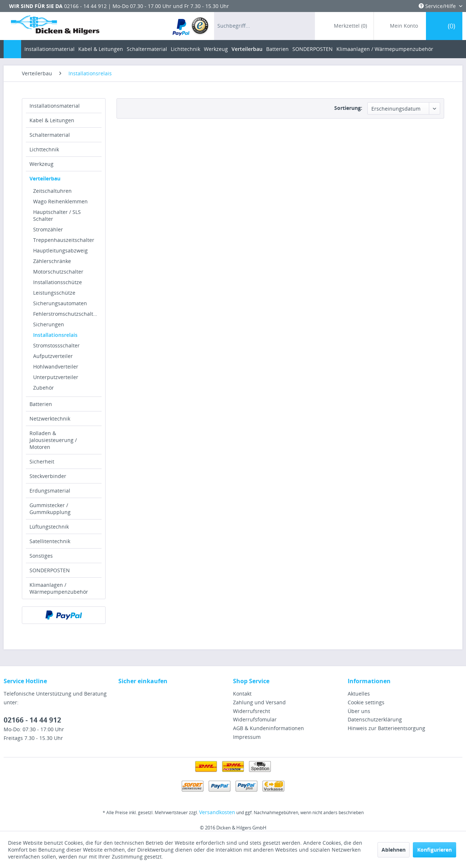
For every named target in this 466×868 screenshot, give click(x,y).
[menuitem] (191, 26)
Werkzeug (42, 164)
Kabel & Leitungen (52, 120)
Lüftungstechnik (49, 527)
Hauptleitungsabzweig (60, 250)
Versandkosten (217, 812)
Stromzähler (48, 229)
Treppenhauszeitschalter (64, 240)
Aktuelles (359, 694)
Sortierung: (348, 108)
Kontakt (242, 694)
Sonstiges (41, 556)
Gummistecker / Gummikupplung (50, 509)
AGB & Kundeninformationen (268, 728)
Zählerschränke (52, 261)
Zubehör (44, 388)
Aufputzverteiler (53, 356)
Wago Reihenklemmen (60, 201)
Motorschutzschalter (58, 272)
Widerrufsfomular (255, 719)
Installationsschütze (58, 282)
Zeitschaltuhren (52, 191)
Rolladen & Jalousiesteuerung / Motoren (53, 440)
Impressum (247, 737)
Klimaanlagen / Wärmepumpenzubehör (59, 588)
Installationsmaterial (55, 106)
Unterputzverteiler (56, 377)
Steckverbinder (48, 476)
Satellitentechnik (50, 541)
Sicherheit (42, 461)
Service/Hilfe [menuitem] (438, 6)
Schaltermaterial (50, 135)
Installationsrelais (55, 335)
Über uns (359, 711)
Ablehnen (394, 850)
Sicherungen (49, 324)
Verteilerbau (45, 178)
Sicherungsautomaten (60, 303)
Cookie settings (366, 702)
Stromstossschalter (56, 345)
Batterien (41, 404)
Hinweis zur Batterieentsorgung (386, 728)
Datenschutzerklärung (375, 719)
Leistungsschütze (54, 293)
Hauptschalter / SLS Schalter (57, 215)
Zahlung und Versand (259, 702)
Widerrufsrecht (252, 711)
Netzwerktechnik (50, 419)
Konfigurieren (435, 850)
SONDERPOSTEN (50, 570)
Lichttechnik (44, 149)
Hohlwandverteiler (56, 367)
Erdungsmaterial (50, 491)
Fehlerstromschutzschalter (66, 314)
